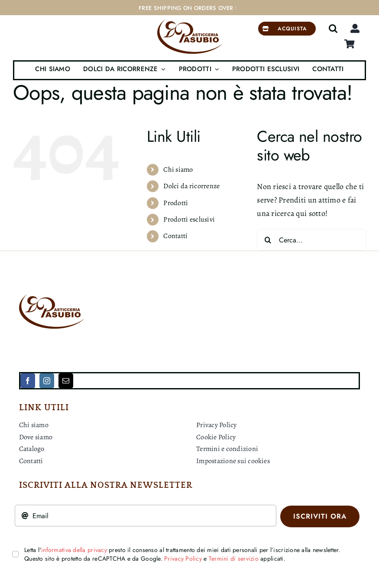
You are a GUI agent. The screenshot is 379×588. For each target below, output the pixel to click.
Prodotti (176, 203)
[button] (333, 29)
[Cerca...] (311, 240)
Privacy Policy (183, 559)
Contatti (175, 236)
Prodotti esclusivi (189, 219)
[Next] (254, 8)
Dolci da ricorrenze (191, 186)
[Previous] (243, 8)
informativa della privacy (74, 550)
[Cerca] (268, 240)
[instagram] (47, 381)
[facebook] (28, 381)
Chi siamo (178, 170)
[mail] (66, 381)
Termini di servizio (234, 559)
